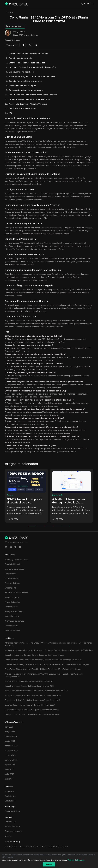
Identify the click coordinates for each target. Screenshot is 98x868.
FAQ (11, 113)
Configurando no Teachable (22, 72)
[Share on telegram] (15, 547)
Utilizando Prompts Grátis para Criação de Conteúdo (33, 67)
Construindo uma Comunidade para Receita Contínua (33, 95)
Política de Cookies (76, 860)
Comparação (58, 495)
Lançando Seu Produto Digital (22, 86)
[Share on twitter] (6, 547)
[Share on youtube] (20, 547)
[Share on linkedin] (11, 547)
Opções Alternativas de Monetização (26, 90)
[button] (85, 4)
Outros (10, 495)
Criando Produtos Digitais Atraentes (25, 81)
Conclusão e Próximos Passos (22, 108)
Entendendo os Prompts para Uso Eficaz (27, 63)
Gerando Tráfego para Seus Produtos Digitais (30, 99)
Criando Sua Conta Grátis (20, 58)
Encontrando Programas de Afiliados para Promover (32, 76)
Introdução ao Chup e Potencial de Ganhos (28, 54)
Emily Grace (19, 32)
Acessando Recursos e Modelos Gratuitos (28, 104)
